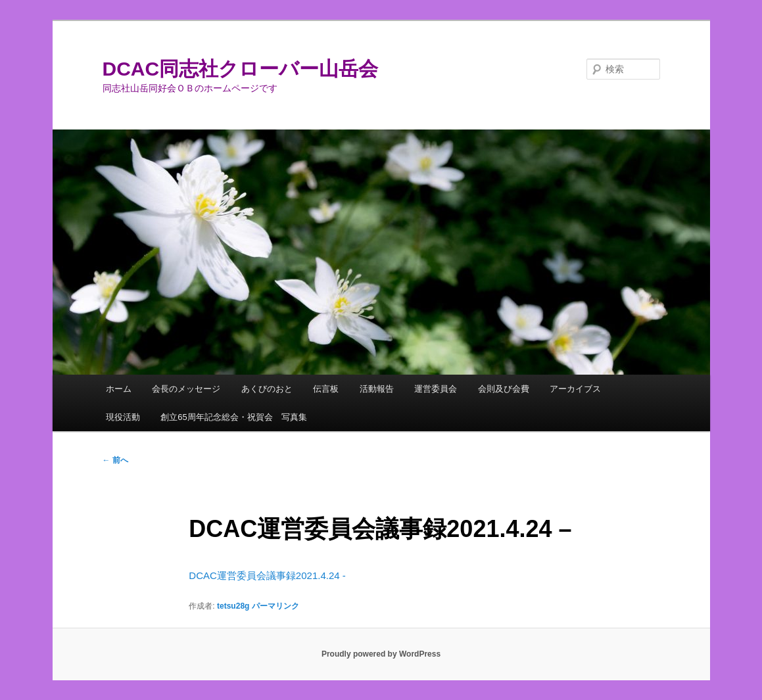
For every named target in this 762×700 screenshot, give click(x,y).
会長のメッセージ (186, 389)
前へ (115, 460)
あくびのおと (267, 389)
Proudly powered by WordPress (381, 654)
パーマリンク (275, 606)
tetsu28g (233, 606)
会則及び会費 (504, 389)
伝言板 (326, 389)
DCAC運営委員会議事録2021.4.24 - (267, 575)
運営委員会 (436, 389)
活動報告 (377, 389)
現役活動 (123, 417)
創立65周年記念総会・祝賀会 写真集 (233, 417)
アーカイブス (575, 389)
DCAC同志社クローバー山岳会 (241, 69)
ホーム (119, 389)
